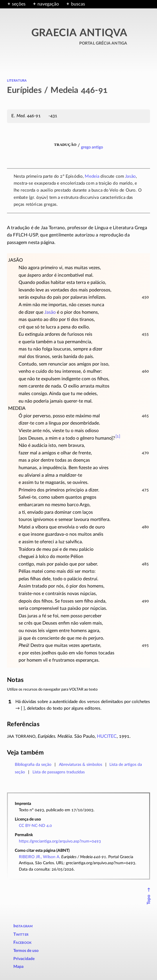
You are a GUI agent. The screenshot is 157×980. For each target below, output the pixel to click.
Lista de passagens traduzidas (59, 772)
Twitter (21, 934)
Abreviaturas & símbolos (81, 765)
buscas (78, 4)
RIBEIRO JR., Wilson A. (39, 857)
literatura (17, 80)
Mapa (18, 967)
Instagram (23, 926)
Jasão (130, 176)
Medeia (92, 176)
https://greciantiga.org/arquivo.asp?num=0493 (60, 841)
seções (19, 4)
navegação (48, 4)
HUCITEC (107, 736)
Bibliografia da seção (33, 765)
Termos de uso (26, 951)
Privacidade (24, 959)
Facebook (23, 943)
